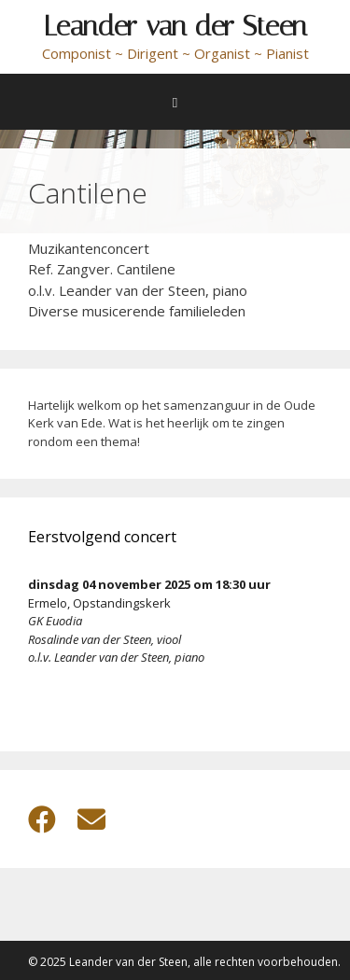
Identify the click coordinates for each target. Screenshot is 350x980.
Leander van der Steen (175, 26)
